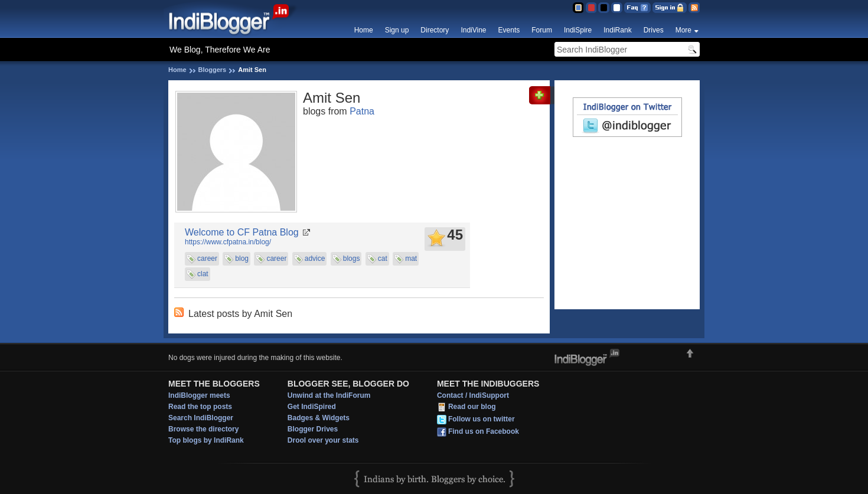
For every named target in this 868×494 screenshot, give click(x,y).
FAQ (637, 8)
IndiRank (617, 30)
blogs (352, 259)
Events (509, 30)
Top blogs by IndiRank (206, 440)
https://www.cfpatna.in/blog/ (228, 242)
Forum (542, 30)
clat (203, 274)
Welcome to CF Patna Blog (242, 232)
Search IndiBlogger (201, 418)
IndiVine (473, 30)
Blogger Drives (313, 429)
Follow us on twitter (482, 419)
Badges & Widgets (319, 418)
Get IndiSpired (312, 407)
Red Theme (591, 8)
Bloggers (213, 70)
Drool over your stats (323, 440)
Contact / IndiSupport (473, 395)
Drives (654, 30)
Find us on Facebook (484, 431)
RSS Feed (694, 8)
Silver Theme (604, 8)
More (683, 30)
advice (315, 259)
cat (383, 259)
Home (364, 30)
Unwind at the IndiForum (329, 395)
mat (411, 259)
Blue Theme (578, 8)
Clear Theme (617, 8)
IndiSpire (578, 30)
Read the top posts (200, 407)
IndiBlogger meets (199, 395)
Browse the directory (203, 429)
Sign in (670, 8)
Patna (362, 111)
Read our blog (472, 407)
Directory (435, 30)
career (207, 259)
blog (242, 259)
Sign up (397, 30)
